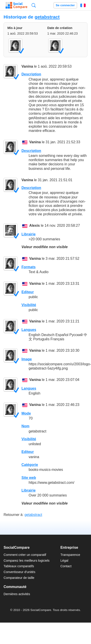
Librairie (29, 234)
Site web (29, 478)
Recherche (34, 5)
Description (31, 74)
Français (83, 5)
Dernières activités (17, 594)
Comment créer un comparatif (25, 555)
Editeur (28, 292)
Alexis (35, 226)
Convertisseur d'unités (19, 572)
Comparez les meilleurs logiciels (27, 561)
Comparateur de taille (19, 578)
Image (27, 359)
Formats (29, 267)
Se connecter (65, 5)
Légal (64, 561)
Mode (26, 413)
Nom (25, 426)
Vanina (27, 66)
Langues (29, 330)
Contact (66, 566)
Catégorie (30, 465)
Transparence (70, 555)
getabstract (47, 17)
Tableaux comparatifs (19, 566)
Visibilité (29, 305)
